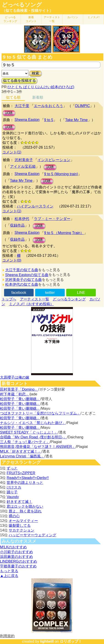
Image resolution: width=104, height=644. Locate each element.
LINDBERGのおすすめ (19, 561)
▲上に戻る (9, 576)
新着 (31, 19)
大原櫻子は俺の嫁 (15, 377)
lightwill (47, 641)
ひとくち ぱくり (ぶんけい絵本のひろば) (41, 87)
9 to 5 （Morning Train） (64, 233)
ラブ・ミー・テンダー (52, 219)
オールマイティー (23, 521)
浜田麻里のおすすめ (16, 557)
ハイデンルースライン (35, 206)
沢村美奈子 (24, 160)
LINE (81, 293)
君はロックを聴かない (25, 506)
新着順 (38, 97)
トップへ (9, 299)
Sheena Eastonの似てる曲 (27, 275)
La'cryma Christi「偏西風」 (22, 456)
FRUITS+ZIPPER (21, 473)
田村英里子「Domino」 (19, 389)
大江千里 (22, 106)
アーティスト (52, 19)
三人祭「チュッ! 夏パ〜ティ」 (25, 442)
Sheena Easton (27, 120)
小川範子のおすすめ (16, 552)
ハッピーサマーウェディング (32, 535)
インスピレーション (54, 160)
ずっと (12, 468)
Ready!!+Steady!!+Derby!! (28, 478)
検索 (35, 73)
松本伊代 (22, 219)
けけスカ (14, 487)
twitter (50, 293)
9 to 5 (49, 120)
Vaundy (13, 497)
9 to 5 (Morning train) (61, 174)
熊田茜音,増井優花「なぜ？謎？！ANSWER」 (38, 447)
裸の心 (14, 516)
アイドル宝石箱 (23, 166)
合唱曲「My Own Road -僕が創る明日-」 (33, 437)
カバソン (73, 17)
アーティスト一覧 (35, 299)
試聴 (9, 113)
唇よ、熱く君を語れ (25, 511)
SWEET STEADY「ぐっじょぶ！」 (29, 432)
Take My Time (76, 120)
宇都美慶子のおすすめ (18, 566)
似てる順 (13, 97)
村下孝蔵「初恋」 (15, 394)
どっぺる (10, 19)
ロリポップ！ (71, 641)
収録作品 (17, 225)
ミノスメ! (93, 17)
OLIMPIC (83, 106)
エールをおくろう (48, 106)
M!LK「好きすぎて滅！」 (21, 451)
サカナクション (21, 530)
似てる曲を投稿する (19, 81)
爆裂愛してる (20, 525)
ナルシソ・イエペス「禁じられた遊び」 (33, 423)
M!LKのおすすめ (13, 547)
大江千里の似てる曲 (22, 270)
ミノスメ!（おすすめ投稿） (31, 304)
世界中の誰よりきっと (25, 483)
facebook (19, 293)
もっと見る (9, 571)
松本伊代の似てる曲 (22, 284)
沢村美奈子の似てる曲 (24, 280)
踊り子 (12, 492)
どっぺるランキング (69, 299)
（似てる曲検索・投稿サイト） (27, 11)
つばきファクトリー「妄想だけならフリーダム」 (40, 413)
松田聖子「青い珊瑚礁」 (20, 399)
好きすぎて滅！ (19, 502)
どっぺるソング (22, 5)
